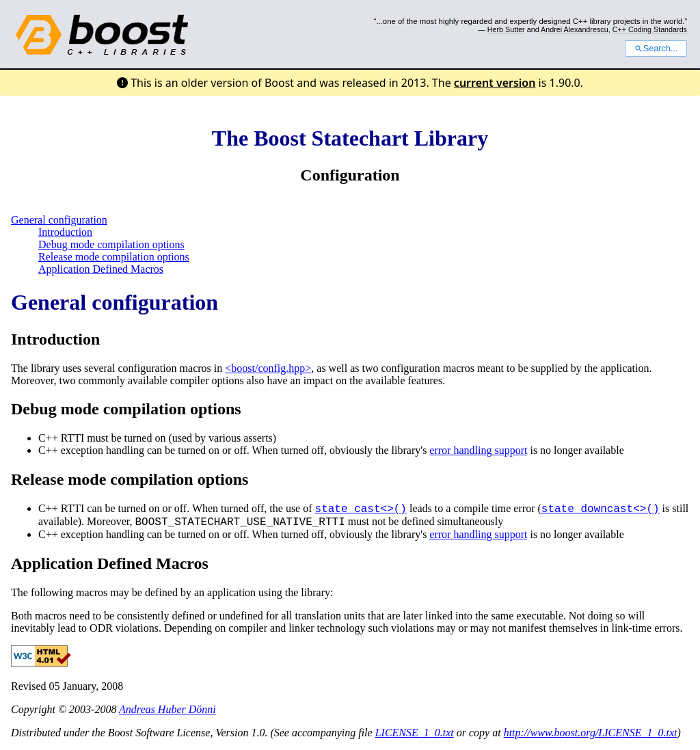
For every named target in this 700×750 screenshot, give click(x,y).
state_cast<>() (361, 509)
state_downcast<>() (601, 509)
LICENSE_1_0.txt (415, 733)
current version (495, 83)
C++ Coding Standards (650, 29)
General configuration (59, 220)
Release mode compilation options (114, 257)
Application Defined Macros (101, 269)
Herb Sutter (506, 29)
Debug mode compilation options (111, 244)
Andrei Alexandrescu (575, 29)
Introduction (65, 232)
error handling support (478, 450)
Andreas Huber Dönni (167, 709)
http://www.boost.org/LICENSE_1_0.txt (591, 733)
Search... (656, 49)
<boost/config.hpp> (268, 368)
